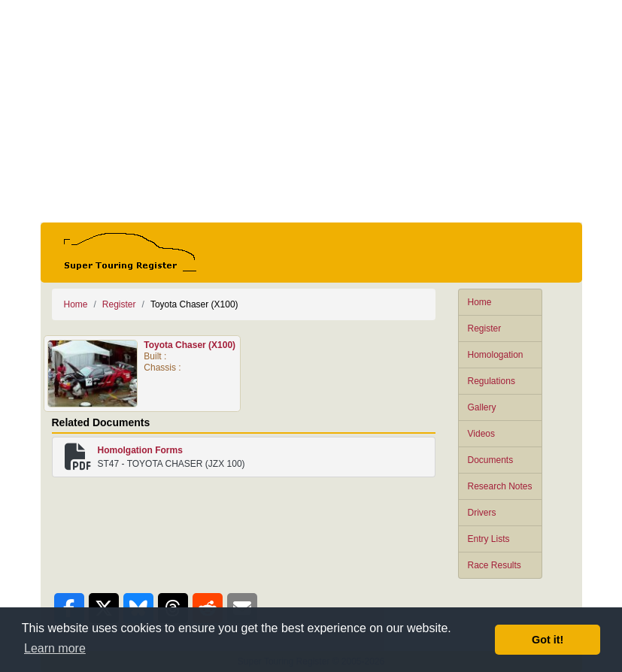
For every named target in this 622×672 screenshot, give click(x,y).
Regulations (492, 381)
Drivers (482, 513)
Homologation (496, 355)
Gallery (482, 407)
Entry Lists (489, 539)
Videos (481, 434)
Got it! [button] (548, 640)
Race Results (495, 565)
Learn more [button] (55, 648)
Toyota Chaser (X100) (190, 345)
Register (485, 328)
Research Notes (500, 486)
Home (480, 302)
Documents (491, 460)
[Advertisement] (311, 111)
